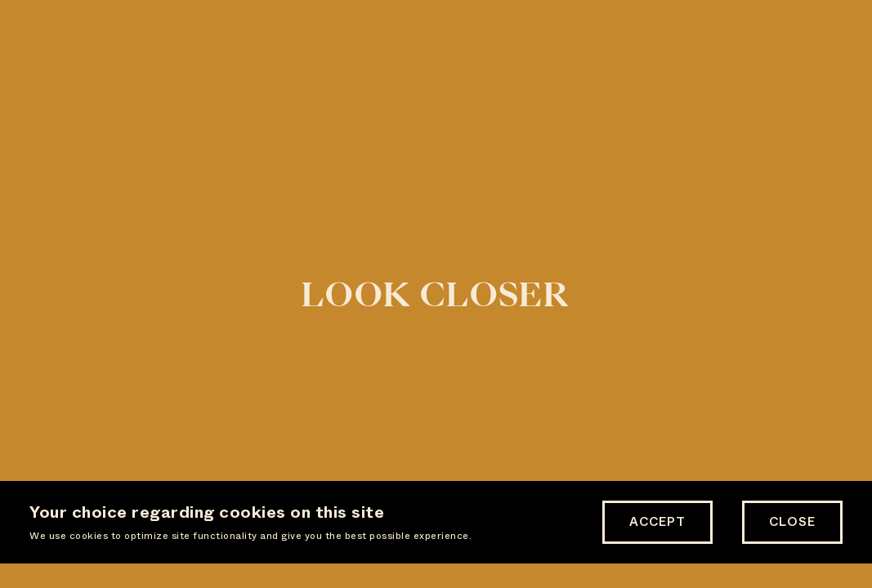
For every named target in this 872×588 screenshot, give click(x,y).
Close (792, 522)
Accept (657, 522)
